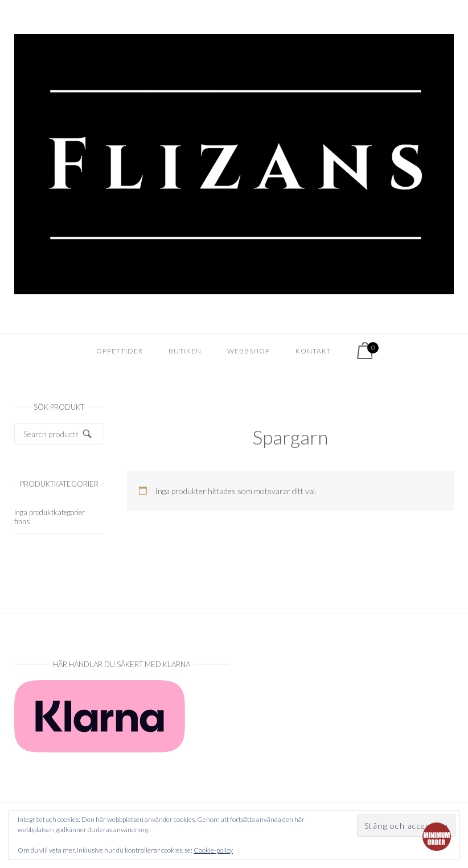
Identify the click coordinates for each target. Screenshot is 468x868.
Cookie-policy (213, 850)
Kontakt (313, 351)
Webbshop (249, 351)
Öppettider (120, 351)
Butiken (185, 351)
